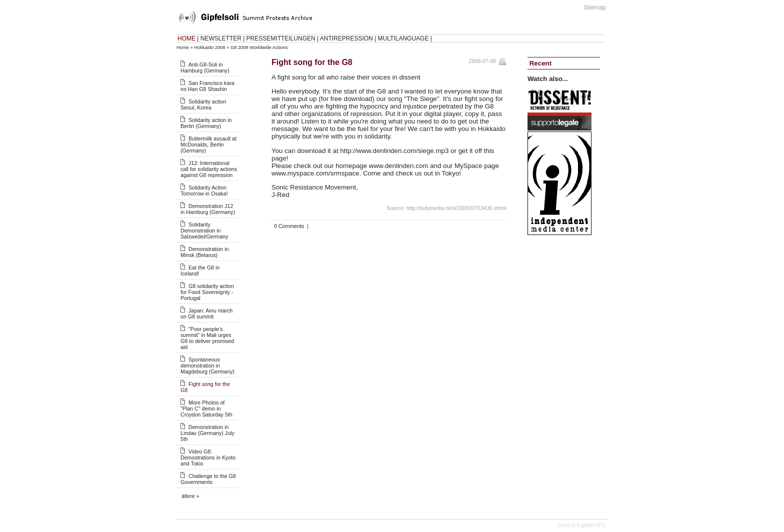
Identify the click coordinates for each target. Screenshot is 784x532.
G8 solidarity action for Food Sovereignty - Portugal (207, 292)
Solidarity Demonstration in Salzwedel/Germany (204, 230)
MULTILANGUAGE (403, 38)
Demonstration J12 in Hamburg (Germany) (208, 209)
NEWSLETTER (221, 38)
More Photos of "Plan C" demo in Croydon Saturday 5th (206, 408)
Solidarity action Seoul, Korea (203, 104)
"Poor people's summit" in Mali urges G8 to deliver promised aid (207, 338)
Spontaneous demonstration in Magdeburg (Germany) (207, 365)
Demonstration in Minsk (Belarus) (205, 252)
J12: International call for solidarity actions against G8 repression (209, 169)
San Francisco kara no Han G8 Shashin (207, 86)
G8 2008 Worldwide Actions (259, 47)
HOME (186, 38)
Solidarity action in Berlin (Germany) (206, 123)
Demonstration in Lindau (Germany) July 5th (207, 433)
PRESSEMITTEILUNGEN (281, 38)
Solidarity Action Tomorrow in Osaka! (204, 190)
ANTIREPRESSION (346, 38)
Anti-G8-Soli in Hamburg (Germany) (205, 67)
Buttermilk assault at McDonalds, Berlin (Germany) (208, 144)
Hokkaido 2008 (209, 47)
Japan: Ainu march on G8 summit (206, 313)
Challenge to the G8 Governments (208, 479)
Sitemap (595, 7)
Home (183, 47)
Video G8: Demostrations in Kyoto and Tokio (208, 457)
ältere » (190, 496)
